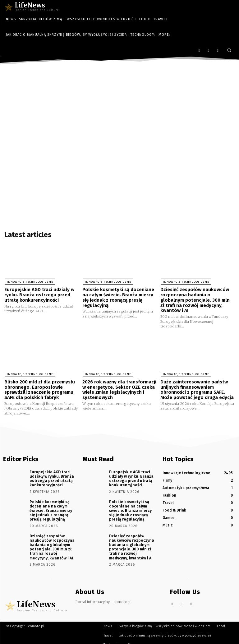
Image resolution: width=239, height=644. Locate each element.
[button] (229, 50)
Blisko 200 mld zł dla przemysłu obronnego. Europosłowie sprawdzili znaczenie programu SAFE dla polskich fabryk (40, 389)
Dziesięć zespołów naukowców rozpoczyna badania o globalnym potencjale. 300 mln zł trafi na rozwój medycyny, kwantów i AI (195, 300)
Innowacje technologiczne (29, 282)
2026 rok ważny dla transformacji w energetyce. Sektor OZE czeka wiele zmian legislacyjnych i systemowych (119, 389)
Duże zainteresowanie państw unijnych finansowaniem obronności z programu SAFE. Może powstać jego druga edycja (197, 389)
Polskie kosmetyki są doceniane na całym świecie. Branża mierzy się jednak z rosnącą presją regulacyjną (118, 297)
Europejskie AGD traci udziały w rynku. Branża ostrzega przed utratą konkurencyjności (39, 295)
